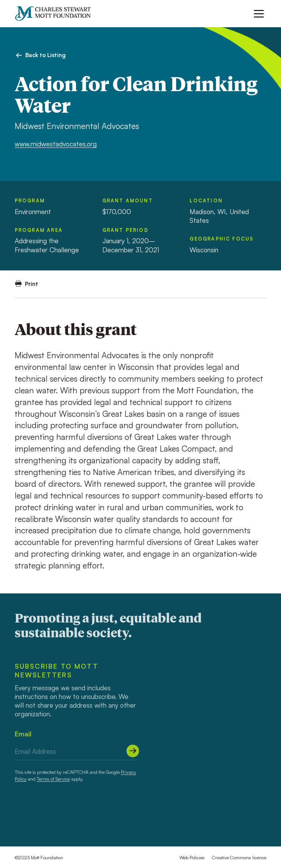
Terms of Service (53, 779)
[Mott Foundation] (56, 13)
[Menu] (259, 14)
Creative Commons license (239, 857)
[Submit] (133, 751)
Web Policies (192, 857)
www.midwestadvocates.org (56, 144)
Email (23, 734)
